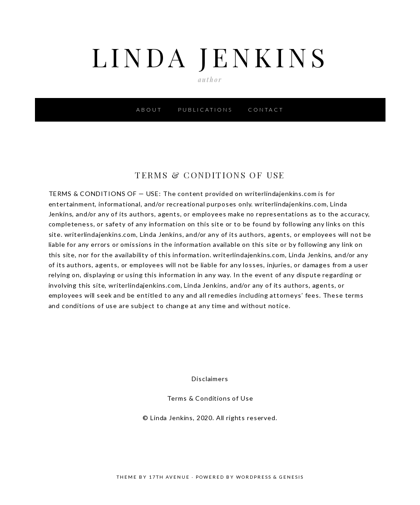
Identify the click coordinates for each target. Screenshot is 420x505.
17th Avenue (169, 477)
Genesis (292, 477)
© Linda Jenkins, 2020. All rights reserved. (210, 418)
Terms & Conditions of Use (210, 398)
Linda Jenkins (210, 54)
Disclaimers (210, 379)
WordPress (254, 477)
